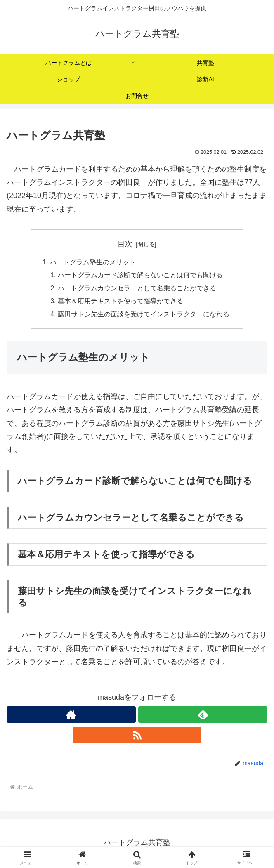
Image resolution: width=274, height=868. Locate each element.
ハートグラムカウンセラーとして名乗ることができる (137, 289)
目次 (125, 244)
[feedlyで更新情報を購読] (203, 716)
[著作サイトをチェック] (71, 716)
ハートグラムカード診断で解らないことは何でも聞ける (140, 276)
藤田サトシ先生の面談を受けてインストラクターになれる (144, 316)
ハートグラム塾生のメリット (93, 262)
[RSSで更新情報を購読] (137, 737)
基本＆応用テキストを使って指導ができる (120, 302)
